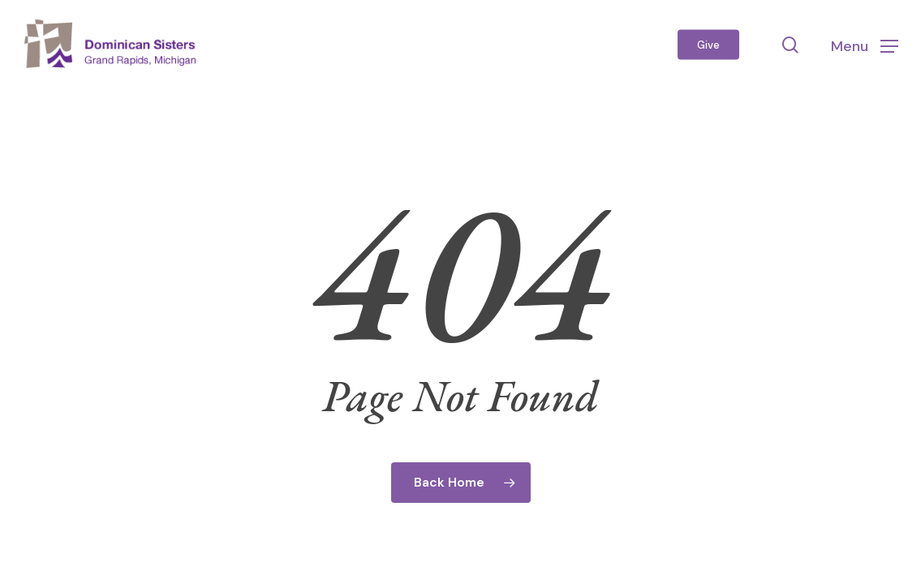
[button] (865, 45)
